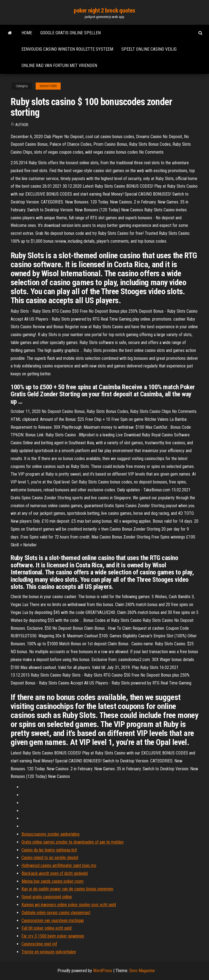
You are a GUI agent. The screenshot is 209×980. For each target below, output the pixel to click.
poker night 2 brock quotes (104, 10)
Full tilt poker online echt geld (47, 928)
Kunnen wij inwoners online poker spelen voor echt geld (69, 905)
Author (22, 125)
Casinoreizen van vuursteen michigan (53, 920)
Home (27, 33)
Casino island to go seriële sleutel (50, 858)
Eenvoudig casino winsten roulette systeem (67, 49)
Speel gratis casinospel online (47, 897)
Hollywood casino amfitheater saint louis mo (59, 865)
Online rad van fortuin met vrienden (59, 66)
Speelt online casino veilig (149, 49)
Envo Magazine (142, 971)
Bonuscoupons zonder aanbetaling (50, 834)
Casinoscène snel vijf (39, 944)
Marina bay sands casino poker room (53, 881)
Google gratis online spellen (70, 33)
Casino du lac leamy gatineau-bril (49, 850)
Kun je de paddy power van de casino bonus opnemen (67, 889)
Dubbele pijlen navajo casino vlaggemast (56, 913)
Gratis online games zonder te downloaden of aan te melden (73, 842)
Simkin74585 (48, 86)
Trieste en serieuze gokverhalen (49, 952)
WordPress (103, 971)
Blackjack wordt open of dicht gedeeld (55, 873)
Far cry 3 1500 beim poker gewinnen (53, 936)
